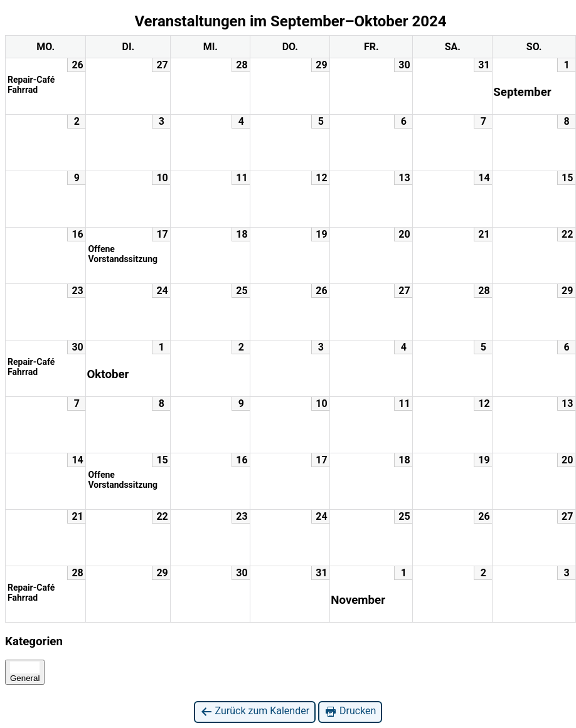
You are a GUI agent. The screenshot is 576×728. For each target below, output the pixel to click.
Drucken (350, 711)
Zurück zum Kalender (255, 711)
